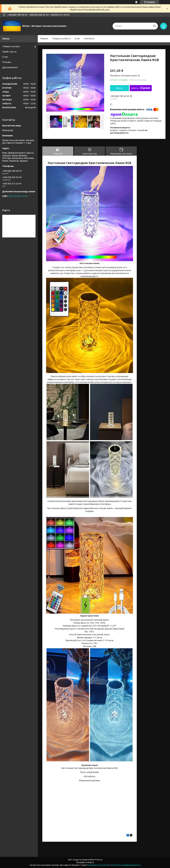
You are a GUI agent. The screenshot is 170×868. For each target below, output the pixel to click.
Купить (119, 88)
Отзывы (7, 62)
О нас (77, 39)
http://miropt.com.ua (18, 196)
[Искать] (155, 26)
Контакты (89, 39)
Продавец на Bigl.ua (85, 862)
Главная (44, 39)
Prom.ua (99, 860)
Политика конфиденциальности (126, 865)
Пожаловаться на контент (99, 865)
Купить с (141, 88)
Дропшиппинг (10, 67)
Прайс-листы (9, 52)
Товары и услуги (60, 39)
